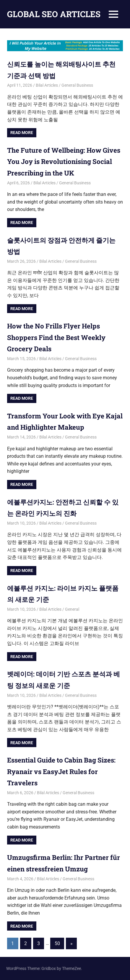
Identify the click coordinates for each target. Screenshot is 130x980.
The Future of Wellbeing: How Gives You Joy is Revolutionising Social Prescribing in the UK (64, 161)
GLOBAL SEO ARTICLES (54, 14)
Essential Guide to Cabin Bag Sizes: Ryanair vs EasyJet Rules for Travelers (61, 771)
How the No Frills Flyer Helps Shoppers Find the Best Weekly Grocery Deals (61, 337)
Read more (22, 133)
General (72, 609)
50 (57, 943)
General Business (77, 85)
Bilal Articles (47, 85)
